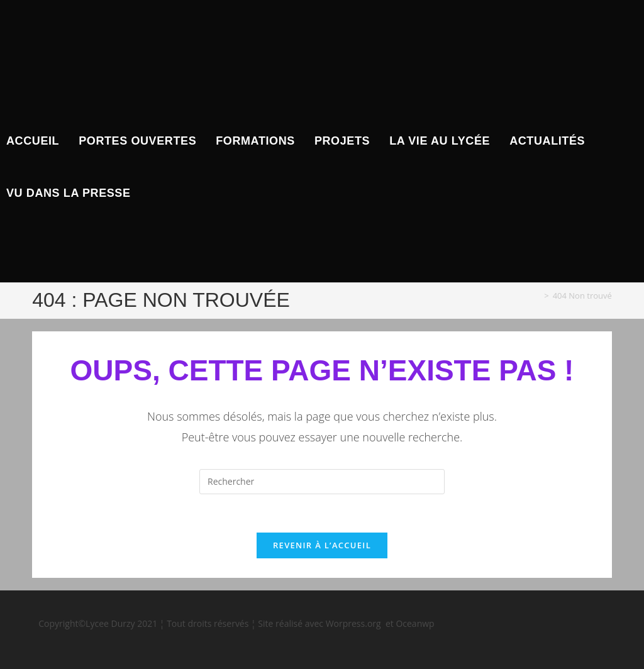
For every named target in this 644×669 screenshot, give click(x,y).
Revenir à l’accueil (322, 545)
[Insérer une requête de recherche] (322, 482)
